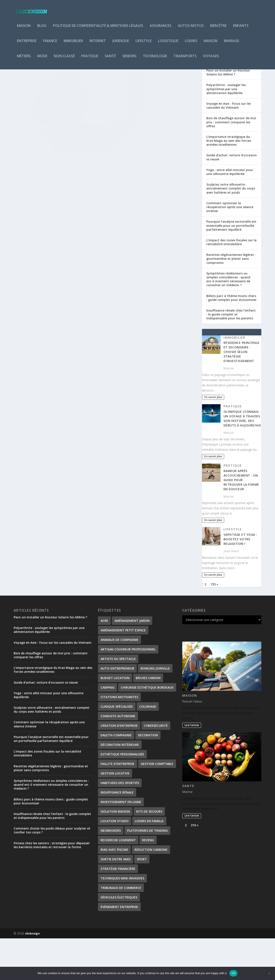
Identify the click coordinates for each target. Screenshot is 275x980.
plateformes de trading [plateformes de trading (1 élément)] (147, 872)
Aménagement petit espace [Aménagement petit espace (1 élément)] (123, 672)
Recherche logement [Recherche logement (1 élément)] (118, 882)
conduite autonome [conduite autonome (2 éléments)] (118, 758)
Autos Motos (191, 29)
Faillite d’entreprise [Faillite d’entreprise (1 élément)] (118, 805)
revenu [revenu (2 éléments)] (148, 882)
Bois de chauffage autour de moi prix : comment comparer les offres (231, 164)
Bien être (218, 29)
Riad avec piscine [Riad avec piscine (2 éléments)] (114, 891)
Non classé (64, 59)
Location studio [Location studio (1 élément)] (115, 863)
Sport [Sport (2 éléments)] (142, 901)
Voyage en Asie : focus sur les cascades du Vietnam (229, 147)
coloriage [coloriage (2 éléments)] (148, 748)
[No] (269, 973)
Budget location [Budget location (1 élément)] (115, 719)
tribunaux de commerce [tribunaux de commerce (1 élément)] (121, 929)
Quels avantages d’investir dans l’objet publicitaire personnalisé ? (53, 166)
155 (213, 626)
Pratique (90, 59)
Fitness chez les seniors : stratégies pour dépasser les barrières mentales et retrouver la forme (52, 887)
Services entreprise (65, 174)
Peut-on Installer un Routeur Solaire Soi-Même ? (228, 114)
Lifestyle (144, 44)
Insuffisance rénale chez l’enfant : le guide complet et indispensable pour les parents (231, 356)
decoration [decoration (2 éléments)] (148, 777)
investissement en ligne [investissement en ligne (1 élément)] (121, 844)
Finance (50, 44)
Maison (24, 29)
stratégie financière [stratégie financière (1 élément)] (118, 910)
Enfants (241, 29)
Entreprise (27, 44)
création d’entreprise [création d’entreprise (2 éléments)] (119, 767)
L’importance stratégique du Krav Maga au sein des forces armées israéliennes (229, 182)
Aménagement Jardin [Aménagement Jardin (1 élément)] (132, 662)
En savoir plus (33, 202)
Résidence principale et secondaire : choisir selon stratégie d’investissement (242, 393)
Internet (98, 44)
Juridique (121, 44)
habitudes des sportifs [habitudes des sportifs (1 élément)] (120, 824)
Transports (185, 59)
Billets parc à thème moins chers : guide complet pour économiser (231, 339)
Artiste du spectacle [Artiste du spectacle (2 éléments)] (118, 700)
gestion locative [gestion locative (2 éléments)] (115, 815)
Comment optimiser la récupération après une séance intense (230, 249)
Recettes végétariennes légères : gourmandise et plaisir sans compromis (231, 300)
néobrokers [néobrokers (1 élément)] (111, 872)
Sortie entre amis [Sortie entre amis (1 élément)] (116, 901)
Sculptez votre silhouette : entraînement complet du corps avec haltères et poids (231, 230)
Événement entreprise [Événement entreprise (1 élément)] (119, 948)
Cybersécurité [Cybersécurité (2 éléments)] (156, 767)
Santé (110, 59)
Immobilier (73, 44)
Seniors (129, 59)
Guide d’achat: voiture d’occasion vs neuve (232, 199)
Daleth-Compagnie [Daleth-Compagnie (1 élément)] (116, 777)
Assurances (161, 29)
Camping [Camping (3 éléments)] (108, 729)
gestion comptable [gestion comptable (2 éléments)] (157, 805)
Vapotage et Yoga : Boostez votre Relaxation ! (240, 581)
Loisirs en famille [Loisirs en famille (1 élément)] (149, 863)
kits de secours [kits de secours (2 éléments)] (149, 853)
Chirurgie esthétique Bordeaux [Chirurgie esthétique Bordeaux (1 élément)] (147, 729)
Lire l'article (192, 767)
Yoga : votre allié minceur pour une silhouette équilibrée (230, 213)
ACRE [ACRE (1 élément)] (104, 662)
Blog (42, 29)
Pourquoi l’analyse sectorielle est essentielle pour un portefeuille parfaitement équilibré (231, 267)
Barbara (28, 174)
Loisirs (191, 44)
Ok (233, 973)
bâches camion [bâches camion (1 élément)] (148, 719)
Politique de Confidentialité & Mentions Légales (98, 29)
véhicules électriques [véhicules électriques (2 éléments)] (119, 939)
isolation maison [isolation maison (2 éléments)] (115, 853)
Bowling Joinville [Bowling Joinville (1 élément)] (155, 710)
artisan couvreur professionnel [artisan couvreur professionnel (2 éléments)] (128, 691)
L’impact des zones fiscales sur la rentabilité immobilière (231, 284)
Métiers (24, 59)
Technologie (155, 59)
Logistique (168, 44)
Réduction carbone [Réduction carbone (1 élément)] (151, 891)
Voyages (211, 59)
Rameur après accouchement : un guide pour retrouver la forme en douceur (241, 522)
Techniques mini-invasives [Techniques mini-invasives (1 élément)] (122, 920)
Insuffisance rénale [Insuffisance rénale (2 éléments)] (117, 834)
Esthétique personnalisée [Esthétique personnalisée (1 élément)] (122, 796)
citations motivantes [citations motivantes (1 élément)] (119, 739)
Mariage (232, 44)
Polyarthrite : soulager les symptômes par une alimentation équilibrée (226, 130)
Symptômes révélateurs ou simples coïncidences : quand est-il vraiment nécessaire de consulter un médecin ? (228, 321)
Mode (42, 59)
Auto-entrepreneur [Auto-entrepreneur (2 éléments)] (117, 710)
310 (193, 867)
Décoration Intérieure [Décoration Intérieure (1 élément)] (120, 786)
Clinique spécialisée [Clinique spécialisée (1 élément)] (117, 748)
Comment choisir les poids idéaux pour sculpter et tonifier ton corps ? (52, 872)
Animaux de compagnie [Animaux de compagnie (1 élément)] (119, 681)
